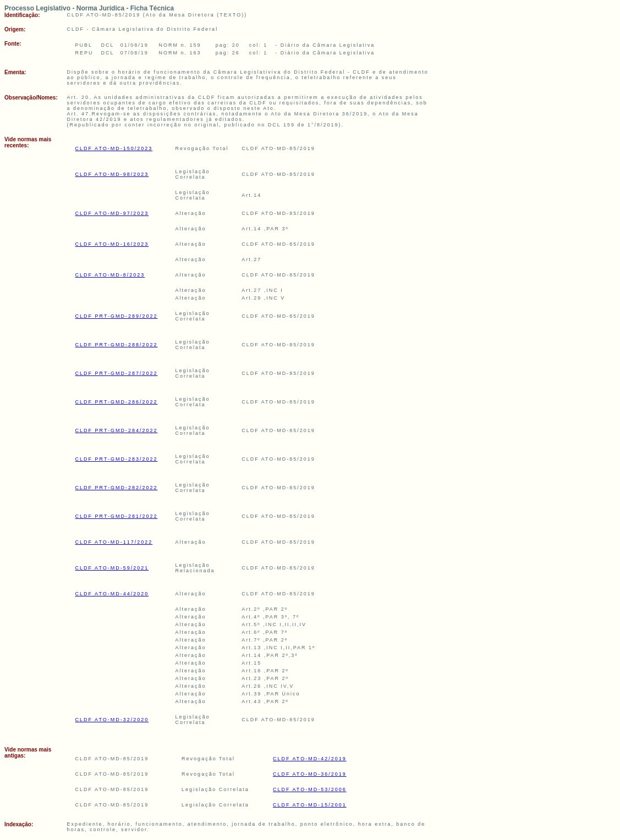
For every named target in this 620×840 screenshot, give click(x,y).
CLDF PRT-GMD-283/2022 (117, 459)
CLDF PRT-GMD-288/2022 (117, 345)
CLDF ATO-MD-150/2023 (114, 148)
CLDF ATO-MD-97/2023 (112, 213)
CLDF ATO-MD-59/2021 (112, 568)
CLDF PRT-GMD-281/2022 (117, 516)
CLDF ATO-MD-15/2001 (310, 805)
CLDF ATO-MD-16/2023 (112, 244)
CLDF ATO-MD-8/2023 (110, 275)
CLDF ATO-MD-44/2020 (112, 594)
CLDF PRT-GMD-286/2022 (117, 402)
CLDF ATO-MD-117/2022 (114, 542)
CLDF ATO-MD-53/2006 (310, 789)
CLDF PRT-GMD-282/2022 (117, 488)
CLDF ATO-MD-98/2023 (112, 174)
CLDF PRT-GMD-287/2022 (117, 373)
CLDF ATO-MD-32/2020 (112, 720)
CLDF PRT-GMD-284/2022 (117, 430)
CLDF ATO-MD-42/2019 (310, 759)
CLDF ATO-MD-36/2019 (310, 774)
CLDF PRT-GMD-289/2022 (117, 316)
